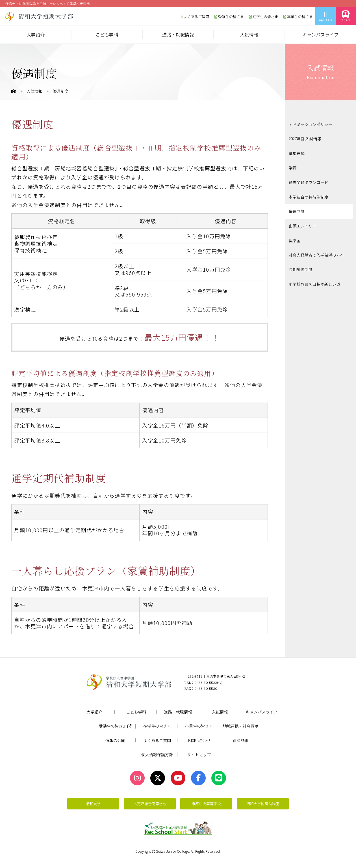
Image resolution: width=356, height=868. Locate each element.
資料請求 (241, 740)
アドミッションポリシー (311, 124)
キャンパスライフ (320, 35)
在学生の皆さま (264, 17)
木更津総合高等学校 (150, 804)
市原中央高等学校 (206, 804)
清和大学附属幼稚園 (263, 804)
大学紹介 (36, 35)
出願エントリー (303, 224)
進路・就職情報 (178, 35)
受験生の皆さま (229, 17)
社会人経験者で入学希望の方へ (316, 253)
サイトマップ (199, 755)
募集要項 (297, 153)
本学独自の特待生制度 (309, 195)
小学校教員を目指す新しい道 (314, 281)
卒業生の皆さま (298, 17)
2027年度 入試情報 (305, 139)
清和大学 (93, 804)
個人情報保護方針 (157, 755)
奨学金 (295, 239)
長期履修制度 (301, 267)
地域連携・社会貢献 (241, 726)
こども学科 (107, 35)
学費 (293, 167)
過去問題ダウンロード (309, 181)
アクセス (346, 16)
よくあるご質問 (195, 17)
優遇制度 (297, 210)
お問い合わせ (325, 16)
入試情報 (249, 35)
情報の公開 (115, 740)
